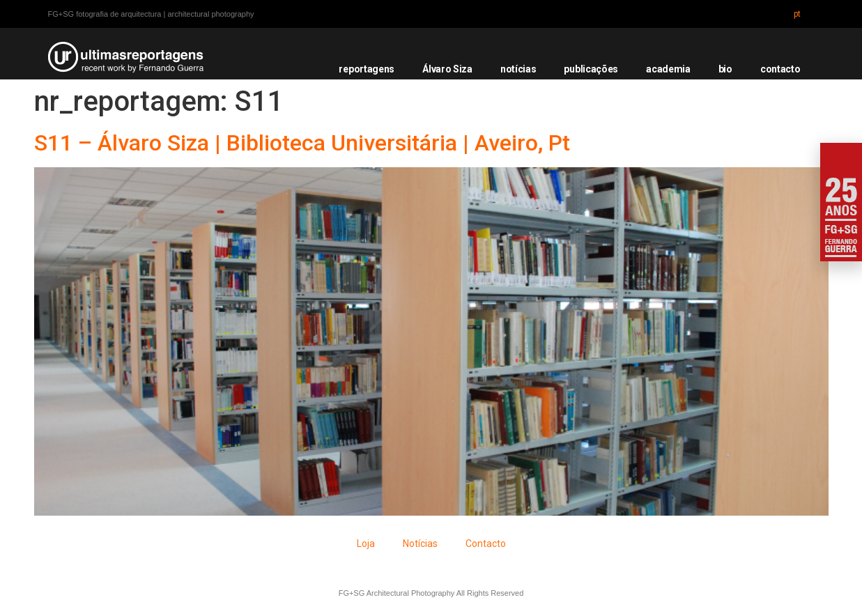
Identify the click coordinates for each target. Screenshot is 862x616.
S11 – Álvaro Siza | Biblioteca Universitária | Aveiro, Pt (302, 143)
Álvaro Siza (447, 69)
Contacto (486, 544)
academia (668, 69)
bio (725, 69)
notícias (518, 69)
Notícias (420, 544)
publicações (591, 69)
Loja (366, 544)
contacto (780, 69)
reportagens (367, 69)
